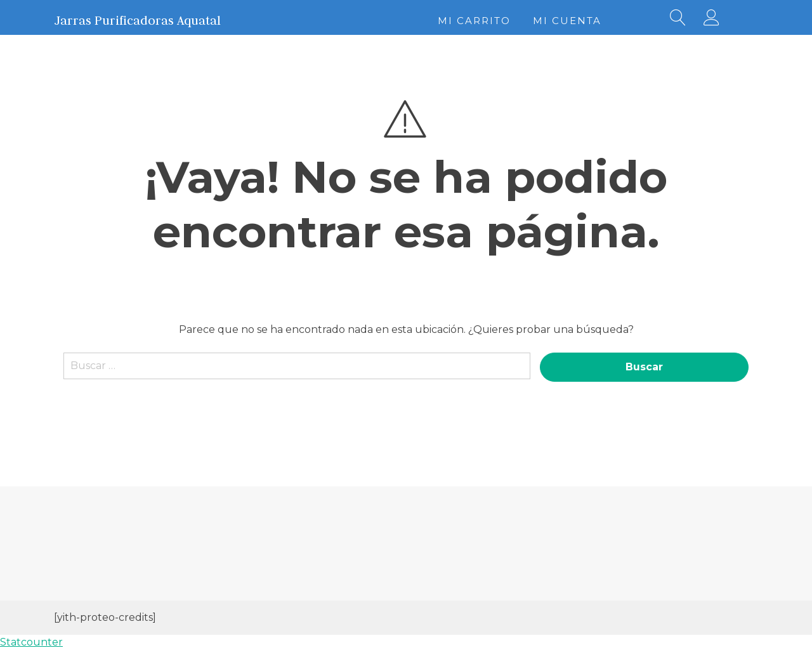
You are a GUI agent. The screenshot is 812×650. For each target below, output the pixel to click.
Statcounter (31, 642)
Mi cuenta (567, 21)
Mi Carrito (474, 21)
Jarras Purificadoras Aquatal (137, 21)
